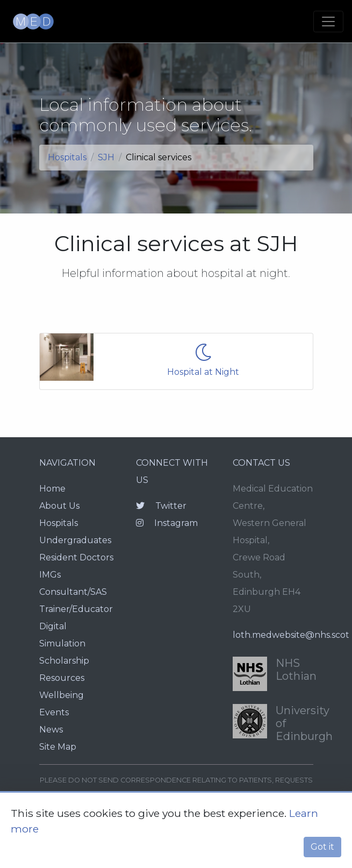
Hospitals (67, 157)
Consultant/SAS (73, 592)
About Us (59, 506)
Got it (322, 847)
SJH (106, 157)
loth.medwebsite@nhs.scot (291, 635)
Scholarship (64, 661)
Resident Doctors (76, 557)
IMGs (50, 575)
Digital (53, 626)
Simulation (62, 643)
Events (54, 712)
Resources (62, 678)
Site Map (58, 747)
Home (52, 489)
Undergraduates (75, 540)
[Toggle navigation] (328, 22)
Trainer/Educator (76, 609)
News (51, 730)
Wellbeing (62, 695)
